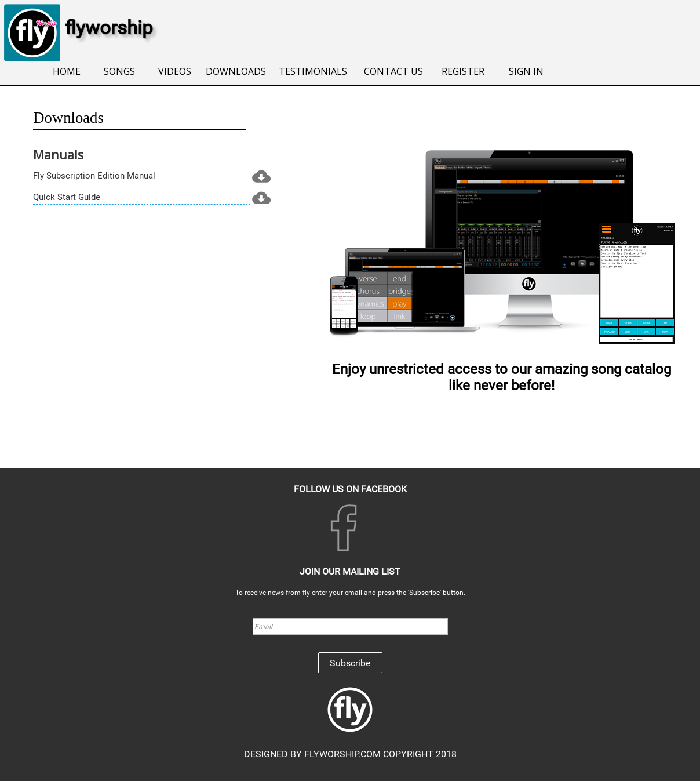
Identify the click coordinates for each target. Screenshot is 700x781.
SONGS (119, 71)
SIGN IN (526, 71)
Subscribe (350, 663)
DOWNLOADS (236, 71)
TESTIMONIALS (312, 71)
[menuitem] (67, 72)
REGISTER (463, 71)
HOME (67, 71)
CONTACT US (393, 71)
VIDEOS (175, 71)
